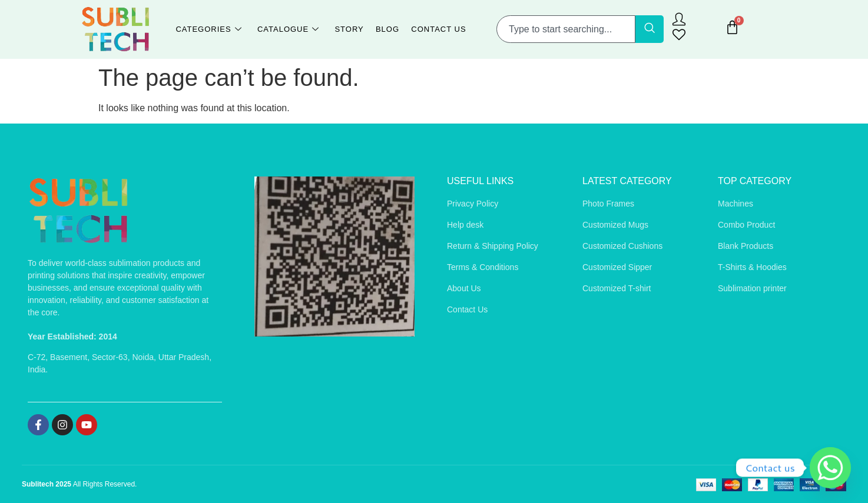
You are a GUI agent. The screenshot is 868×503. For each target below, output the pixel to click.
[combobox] (566, 29)
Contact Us (438, 29)
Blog (387, 29)
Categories (209, 30)
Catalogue (288, 30)
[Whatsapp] (830, 468)
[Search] (650, 29)
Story (349, 29)
